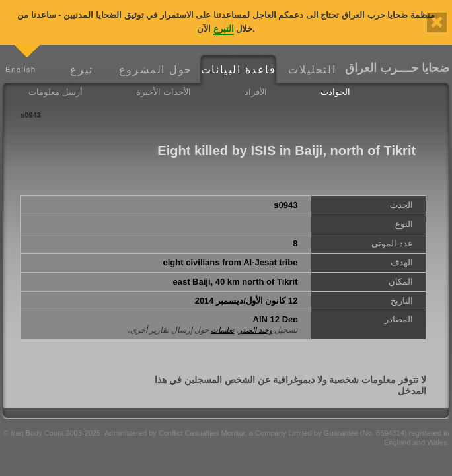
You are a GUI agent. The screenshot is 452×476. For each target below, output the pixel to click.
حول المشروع (156, 70)
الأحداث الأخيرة (164, 92)
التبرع (224, 29)
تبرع (81, 70)
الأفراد (256, 92)
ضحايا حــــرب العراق (397, 68)
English (21, 69)
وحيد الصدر (255, 330)
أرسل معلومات (56, 92)
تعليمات (222, 330)
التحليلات (312, 70)
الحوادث (335, 92)
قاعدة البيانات (239, 70)
